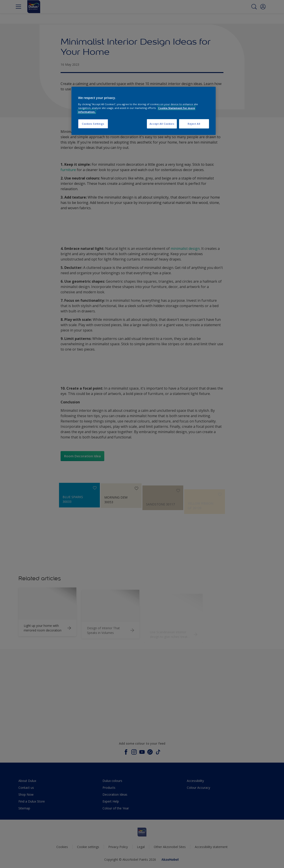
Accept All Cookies (162, 124)
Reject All (194, 124)
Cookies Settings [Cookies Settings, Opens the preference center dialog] (93, 124)
